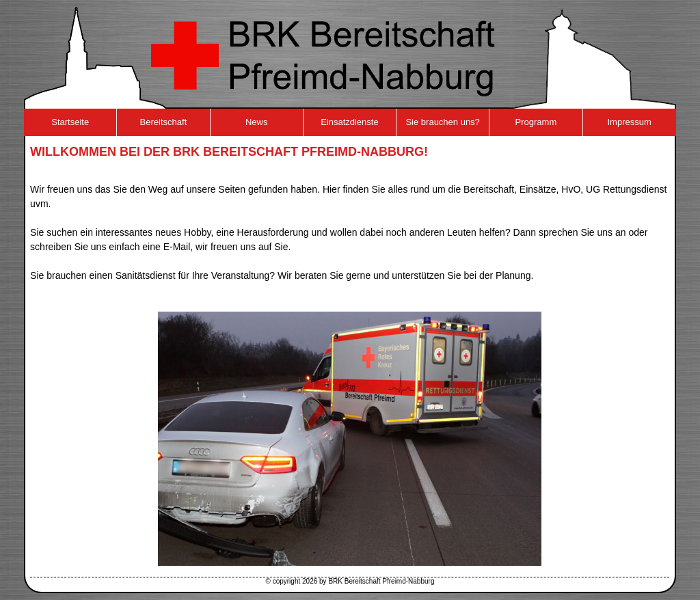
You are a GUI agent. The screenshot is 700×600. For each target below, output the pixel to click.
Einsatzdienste (350, 122)
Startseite (70, 122)
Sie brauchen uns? (442, 122)
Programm (536, 122)
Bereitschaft (164, 122)
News (257, 122)
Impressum (629, 122)
